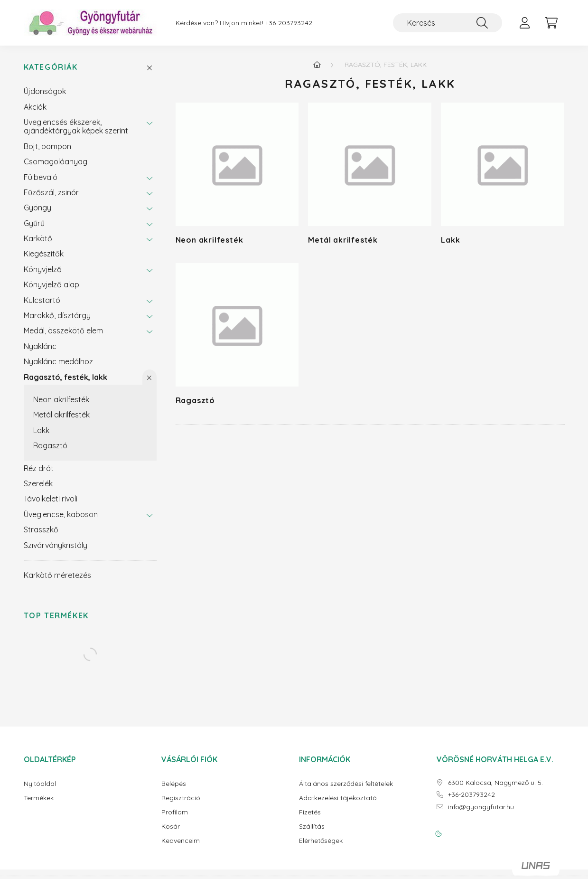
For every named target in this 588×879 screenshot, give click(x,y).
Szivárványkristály (56, 545)
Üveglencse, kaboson (61, 514)
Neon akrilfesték (61, 399)
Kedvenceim (181, 841)
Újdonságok (45, 91)
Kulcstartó (42, 300)
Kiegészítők (44, 254)
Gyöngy (37, 208)
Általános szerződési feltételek (346, 784)
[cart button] (551, 23)
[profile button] (525, 23)
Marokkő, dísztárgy (57, 315)
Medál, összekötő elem (63, 331)
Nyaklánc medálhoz (58, 361)
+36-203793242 (289, 23)
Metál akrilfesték (61, 415)
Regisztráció (181, 798)
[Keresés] (448, 23)
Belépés (174, 784)
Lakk (41, 430)
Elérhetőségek (321, 841)
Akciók (35, 107)
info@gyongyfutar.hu (481, 807)
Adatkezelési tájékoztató (338, 798)
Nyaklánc (40, 346)
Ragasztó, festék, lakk (65, 377)
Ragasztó (50, 445)
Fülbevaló (41, 177)
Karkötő (38, 238)
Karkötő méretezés (57, 575)
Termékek (39, 798)
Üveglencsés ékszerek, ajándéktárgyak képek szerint (76, 126)
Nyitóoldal (40, 784)
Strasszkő (41, 529)
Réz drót (39, 468)
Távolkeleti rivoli (51, 499)
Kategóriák (51, 67)
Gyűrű (34, 223)
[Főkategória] (317, 65)
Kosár (171, 827)
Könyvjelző (43, 269)
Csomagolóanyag (56, 161)
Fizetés (310, 812)
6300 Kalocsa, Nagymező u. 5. (495, 783)
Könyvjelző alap (51, 284)
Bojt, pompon (47, 146)
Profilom (175, 812)
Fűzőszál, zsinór (51, 192)
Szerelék (38, 483)
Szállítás (312, 827)
